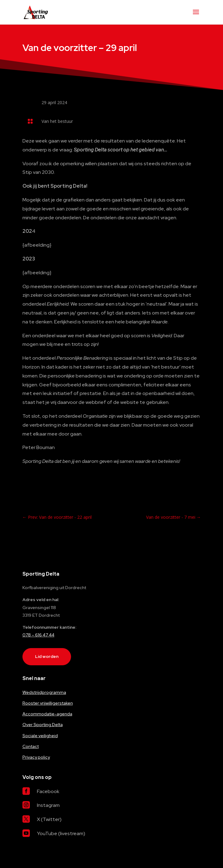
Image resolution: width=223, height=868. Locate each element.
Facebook (48, 791)
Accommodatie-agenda (47, 714)
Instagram (48, 805)
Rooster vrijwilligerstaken (48, 703)
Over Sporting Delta (43, 725)
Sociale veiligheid (40, 736)
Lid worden (47, 656)
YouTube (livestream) (61, 833)
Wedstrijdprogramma (44, 692)
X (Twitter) (49, 819)
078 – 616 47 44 (38, 635)
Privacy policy (36, 757)
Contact (31, 746)
